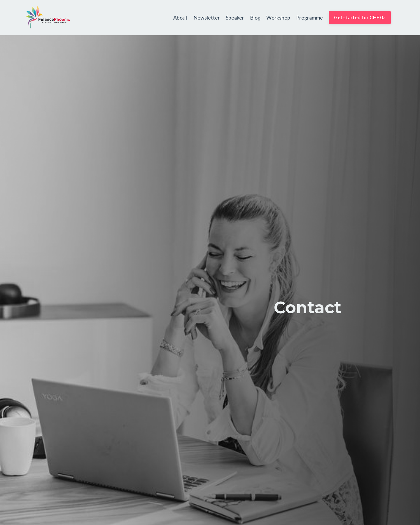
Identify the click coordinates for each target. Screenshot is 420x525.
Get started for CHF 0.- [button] (360, 17)
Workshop (278, 17)
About (180, 17)
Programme (309, 17)
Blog (255, 17)
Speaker (235, 17)
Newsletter (207, 17)
